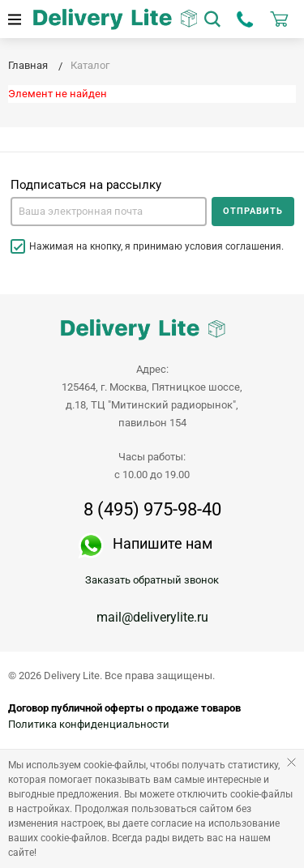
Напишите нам (163, 543)
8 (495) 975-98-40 (152, 510)
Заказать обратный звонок (152, 580)
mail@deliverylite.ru (152, 617)
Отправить (253, 211)
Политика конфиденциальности (89, 724)
